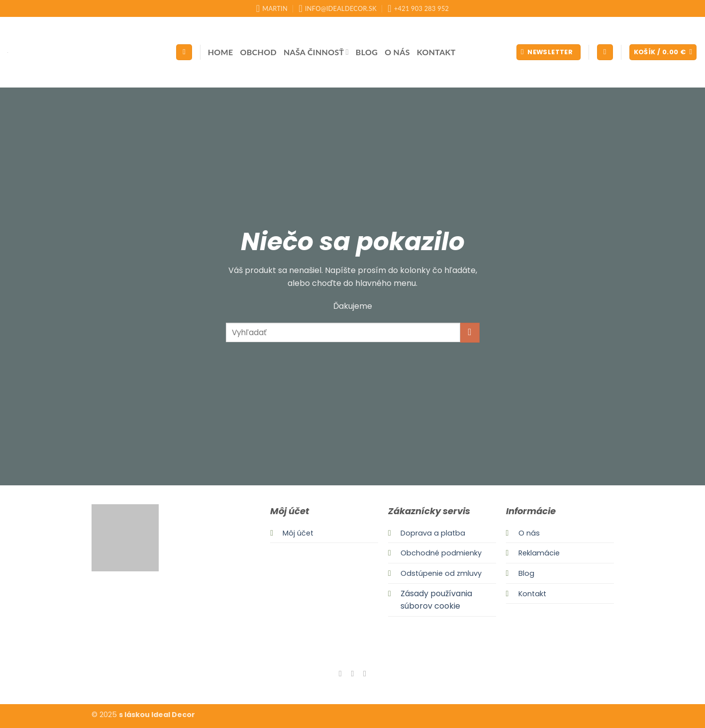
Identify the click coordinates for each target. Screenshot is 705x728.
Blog (367, 52)
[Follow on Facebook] (340, 673)
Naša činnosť (316, 52)
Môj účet (298, 533)
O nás (397, 52)
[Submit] (470, 332)
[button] (549, 52)
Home (221, 52)
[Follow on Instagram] (352, 673)
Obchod (258, 52)
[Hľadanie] (184, 52)
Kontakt (436, 52)
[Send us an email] (365, 673)
